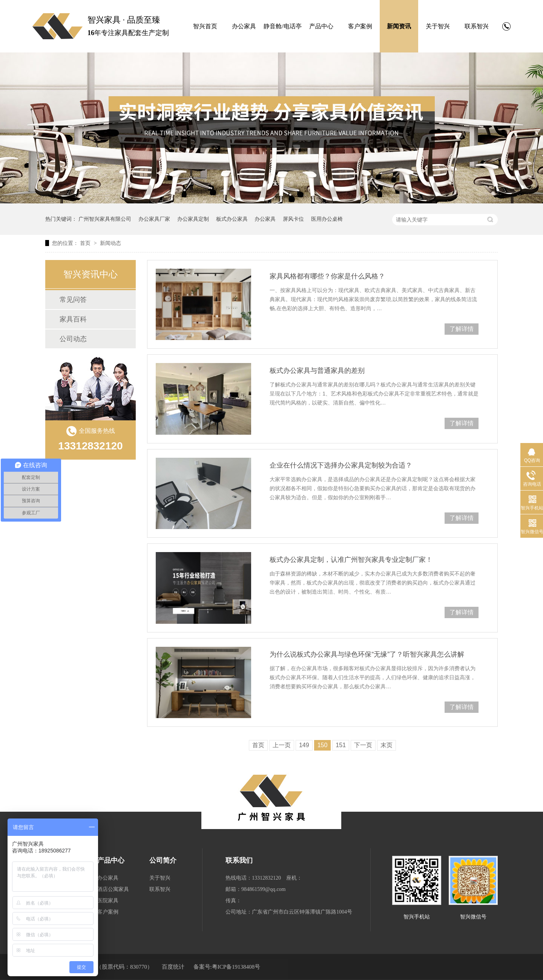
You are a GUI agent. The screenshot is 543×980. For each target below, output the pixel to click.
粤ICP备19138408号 (236, 967)
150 (323, 745)
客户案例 (360, 26)
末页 (387, 745)
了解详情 (462, 329)
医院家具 (108, 901)
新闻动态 (110, 243)
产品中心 (321, 26)
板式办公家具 (232, 219)
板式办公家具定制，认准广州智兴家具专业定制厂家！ (351, 560)
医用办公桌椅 (327, 219)
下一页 (363, 745)
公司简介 (163, 860)
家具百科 (73, 319)
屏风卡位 (293, 219)
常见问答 (73, 300)
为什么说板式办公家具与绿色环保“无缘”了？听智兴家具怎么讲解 (367, 654)
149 (304, 745)
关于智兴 (438, 26)
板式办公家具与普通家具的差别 (317, 371)
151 (341, 745)
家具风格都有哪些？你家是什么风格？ (327, 276)
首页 (86, 243)
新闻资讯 (399, 26)
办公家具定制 (193, 219)
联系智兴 (477, 26)
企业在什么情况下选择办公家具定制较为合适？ (341, 465)
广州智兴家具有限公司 (105, 219)
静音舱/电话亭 (282, 26)
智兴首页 (205, 26)
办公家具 (244, 26)
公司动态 (73, 339)
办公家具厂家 (154, 219)
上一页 (282, 745)
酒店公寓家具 (113, 889)
